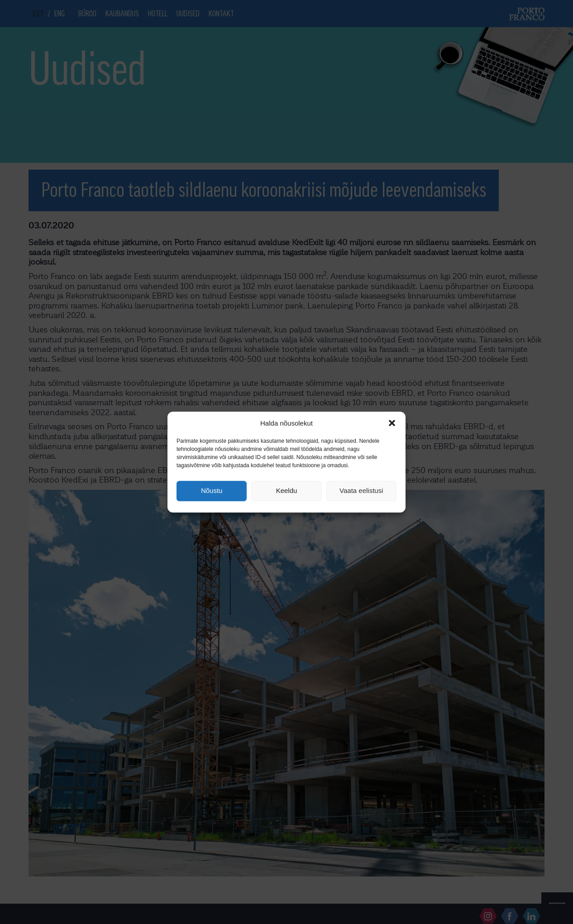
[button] (392, 423)
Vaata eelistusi (361, 491)
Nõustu (212, 491)
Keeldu (287, 491)
